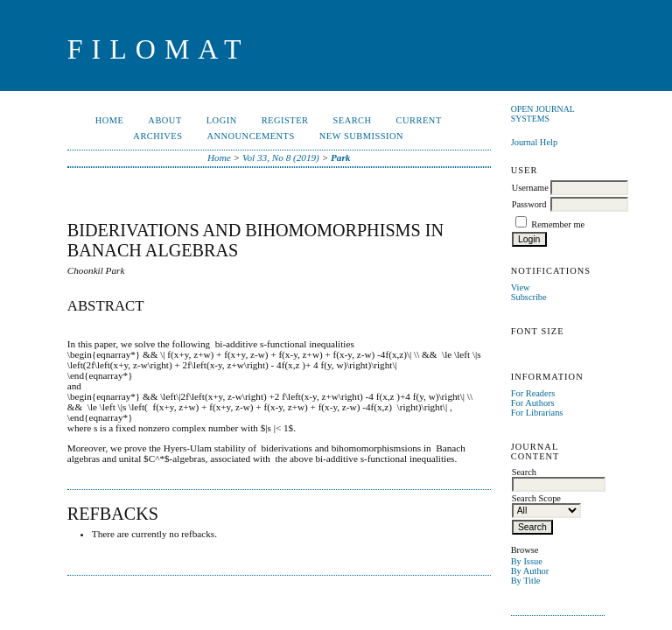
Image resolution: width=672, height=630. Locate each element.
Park (340, 157)
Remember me (558, 224)
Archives (157, 136)
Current (419, 120)
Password (529, 204)
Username (530, 188)
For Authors (533, 403)
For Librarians (537, 413)
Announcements (250, 136)
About (164, 120)
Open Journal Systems (543, 114)
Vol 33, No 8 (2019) (281, 157)
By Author (530, 571)
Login (222, 120)
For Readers (533, 393)
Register (285, 120)
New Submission (361, 136)
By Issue (527, 561)
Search (352, 120)
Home (110, 120)
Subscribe (529, 297)
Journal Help (534, 142)
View (521, 287)
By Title (526, 581)
